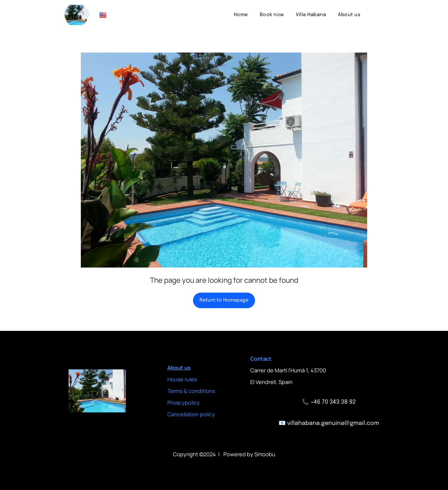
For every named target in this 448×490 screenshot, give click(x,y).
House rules (182, 379)
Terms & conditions (191, 391)
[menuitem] (241, 15)
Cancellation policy (191, 414)
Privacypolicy (184, 403)
